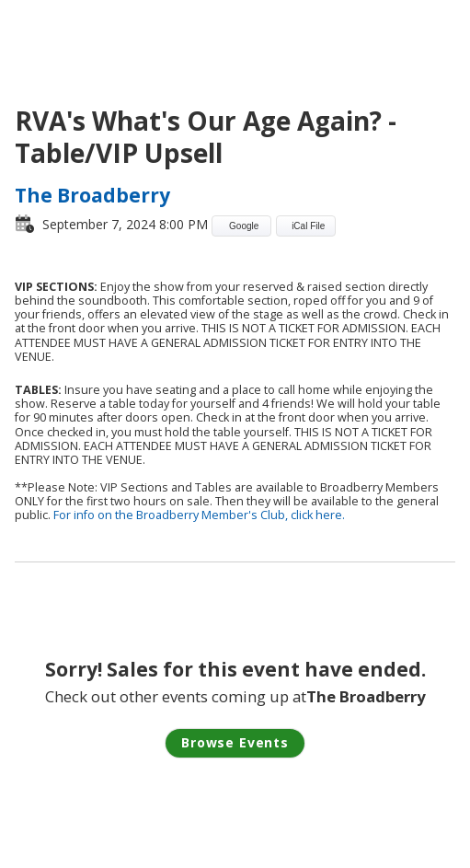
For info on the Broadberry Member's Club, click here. (199, 515)
